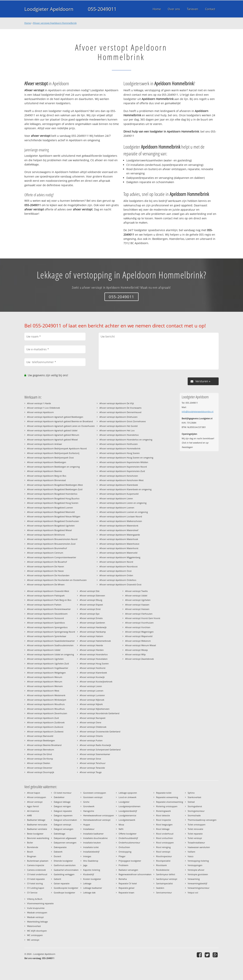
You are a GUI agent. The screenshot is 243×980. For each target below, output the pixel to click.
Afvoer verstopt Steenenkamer (95, 754)
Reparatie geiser (127, 888)
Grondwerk (89, 806)
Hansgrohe (89, 811)
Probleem (123, 865)
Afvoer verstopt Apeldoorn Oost (116, 571)
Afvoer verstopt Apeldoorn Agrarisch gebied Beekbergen (55, 417)
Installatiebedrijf (91, 852)
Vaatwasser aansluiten (199, 847)
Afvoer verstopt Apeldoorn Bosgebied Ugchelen (51, 526)
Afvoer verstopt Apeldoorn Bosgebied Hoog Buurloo (53, 498)
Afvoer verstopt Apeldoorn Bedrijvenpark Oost (50, 458)
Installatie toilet (91, 847)
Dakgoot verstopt (62, 825)
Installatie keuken (92, 843)
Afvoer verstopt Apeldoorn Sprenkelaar (47, 636)
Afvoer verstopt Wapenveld (139, 636)
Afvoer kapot (34, 793)
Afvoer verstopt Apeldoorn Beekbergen (47, 462)
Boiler (30, 843)
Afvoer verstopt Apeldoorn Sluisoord (45, 618)
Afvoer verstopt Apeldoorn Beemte (44, 471)
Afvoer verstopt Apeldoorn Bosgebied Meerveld (51, 512)
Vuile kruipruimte (36, 908)
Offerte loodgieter (127, 834)
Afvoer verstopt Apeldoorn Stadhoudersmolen (50, 645)
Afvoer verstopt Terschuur (93, 763)
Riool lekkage (163, 829)
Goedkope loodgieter (64, 893)
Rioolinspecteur (164, 856)
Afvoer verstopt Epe (90, 614)
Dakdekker (59, 797)
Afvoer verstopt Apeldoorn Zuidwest (45, 732)
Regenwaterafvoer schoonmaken (135, 874)
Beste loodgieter (35, 834)
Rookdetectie (163, 870)
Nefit (121, 829)
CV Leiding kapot (36, 888)
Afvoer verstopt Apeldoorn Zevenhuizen (47, 713)
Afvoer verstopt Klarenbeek (93, 673)
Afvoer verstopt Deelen (39, 763)
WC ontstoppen (35, 935)
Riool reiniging (163, 847)
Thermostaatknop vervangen (202, 820)
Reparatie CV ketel (128, 883)
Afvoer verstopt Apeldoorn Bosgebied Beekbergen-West (55, 485)
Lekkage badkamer (93, 888)
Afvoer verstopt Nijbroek (92, 700)
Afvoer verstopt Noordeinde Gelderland (100, 713)
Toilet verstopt (195, 838)
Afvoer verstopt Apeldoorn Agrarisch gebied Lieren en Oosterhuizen (61, 426)
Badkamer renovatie (37, 825)
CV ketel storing (35, 883)
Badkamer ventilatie (37, 829)
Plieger (122, 856)
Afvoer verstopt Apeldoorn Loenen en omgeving (124, 512)
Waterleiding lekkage (37, 922)
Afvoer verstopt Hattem (91, 636)
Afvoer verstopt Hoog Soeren (94, 664)
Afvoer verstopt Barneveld (40, 736)
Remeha (123, 879)
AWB (29, 815)
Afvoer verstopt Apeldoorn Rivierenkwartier (49, 609)
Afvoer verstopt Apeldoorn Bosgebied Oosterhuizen (53, 521)
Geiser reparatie (62, 883)
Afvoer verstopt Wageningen (139, 632)
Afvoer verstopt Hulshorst (93, 668)
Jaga (85, 865)
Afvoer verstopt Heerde (91, 645)
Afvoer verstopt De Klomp (40, 759)
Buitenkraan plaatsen (38, 861)
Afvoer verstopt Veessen (137, 609)
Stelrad (191, 802)
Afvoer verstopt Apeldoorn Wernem (45, 686)
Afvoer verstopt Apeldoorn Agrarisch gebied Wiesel (52, 440)
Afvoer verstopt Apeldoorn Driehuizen (119, 417)
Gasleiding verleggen (64, 874)
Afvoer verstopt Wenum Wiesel (141, 645)
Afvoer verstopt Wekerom (138, 641)
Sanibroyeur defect (166, 874)
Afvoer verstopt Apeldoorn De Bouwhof (47, 562)
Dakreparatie (60, 847)
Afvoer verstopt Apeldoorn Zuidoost (45, 727)
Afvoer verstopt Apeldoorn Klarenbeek (119, 485)
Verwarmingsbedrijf (197, 883)
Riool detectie (163, 815)
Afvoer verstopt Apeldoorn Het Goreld (119, 426)
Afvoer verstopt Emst (90, 609)
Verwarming (194, 879)
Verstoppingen (195, 865)
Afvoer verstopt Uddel (136, 595)
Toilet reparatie (195, 834)
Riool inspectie (163, 820)
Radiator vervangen (128, 870)
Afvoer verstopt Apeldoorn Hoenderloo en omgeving (126, 440)
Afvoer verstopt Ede (90, 591)
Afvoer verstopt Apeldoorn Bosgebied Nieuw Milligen (54, 516)
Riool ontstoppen (165, 843)
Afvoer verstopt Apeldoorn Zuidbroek (46, 722)
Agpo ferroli (33, 806)
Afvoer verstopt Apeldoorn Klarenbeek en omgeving (125, 489)
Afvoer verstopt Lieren (91, 686)
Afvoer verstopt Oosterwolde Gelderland (100, 732)
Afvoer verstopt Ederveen (92, 595)
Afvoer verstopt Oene (90, 722)
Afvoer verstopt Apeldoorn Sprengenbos (47, 627)
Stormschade (194, 815)
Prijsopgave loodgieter (130, 861)
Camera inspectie (36, 865)
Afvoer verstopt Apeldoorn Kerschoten (119, 476)
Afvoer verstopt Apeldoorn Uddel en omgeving (50, 654)
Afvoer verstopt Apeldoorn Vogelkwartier (48, 668)
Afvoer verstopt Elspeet (91, 605)
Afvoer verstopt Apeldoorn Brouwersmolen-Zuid (51, 544)
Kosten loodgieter (92, 879)
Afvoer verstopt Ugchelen (138, 600)
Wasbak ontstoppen (37, 912)
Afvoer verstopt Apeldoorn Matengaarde (120, 535)
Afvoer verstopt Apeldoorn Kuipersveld (119, 494)
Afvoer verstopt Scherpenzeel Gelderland (100, 750)
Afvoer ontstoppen (37, 797)
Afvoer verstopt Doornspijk (41, 772)
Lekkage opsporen (128, 793)
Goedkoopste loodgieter (66, 888)
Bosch (30, 852)
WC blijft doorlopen (37, 931)
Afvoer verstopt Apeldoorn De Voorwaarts (120, 408)
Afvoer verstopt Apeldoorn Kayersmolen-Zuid (122, 471)
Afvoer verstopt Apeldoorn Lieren (116, 498)
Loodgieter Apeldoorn (49, 9)
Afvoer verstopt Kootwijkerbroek (96, 682)
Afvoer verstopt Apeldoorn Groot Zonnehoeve (123, 421)
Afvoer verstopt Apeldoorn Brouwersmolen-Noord (52, 539)
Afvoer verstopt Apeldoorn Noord (116, 562)
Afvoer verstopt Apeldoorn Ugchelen (45, 659)
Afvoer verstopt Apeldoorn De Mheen (46, 584)
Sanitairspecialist (164, 883)
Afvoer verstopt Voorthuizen (139, 623)
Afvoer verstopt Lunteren (92, 695)
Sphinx (191, 793)
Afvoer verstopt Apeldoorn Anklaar (44, 444)
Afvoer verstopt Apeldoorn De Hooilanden (48, 575)
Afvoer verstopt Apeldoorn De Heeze (45, 571)
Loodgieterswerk (127, 820)
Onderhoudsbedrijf (128, 838)
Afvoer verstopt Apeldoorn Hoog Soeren (120, 453)
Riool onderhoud (165, 834)
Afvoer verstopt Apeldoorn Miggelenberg (120, 557)
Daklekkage (59, 834)
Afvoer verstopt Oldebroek (93, 727)
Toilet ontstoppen (197, 825)
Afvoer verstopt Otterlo (91, 736)
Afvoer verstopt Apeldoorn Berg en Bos (47, 476)
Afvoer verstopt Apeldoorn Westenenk (46, 695)
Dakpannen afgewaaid (65, 838)
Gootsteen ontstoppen (95, 793)
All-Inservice (33, 811)
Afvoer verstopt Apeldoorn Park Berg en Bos (49, 600)
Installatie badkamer (93, 834)
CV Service (32, 893)
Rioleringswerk (163, 811)
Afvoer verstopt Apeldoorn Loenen (117, 508)
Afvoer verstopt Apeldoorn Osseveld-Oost (120, 584)
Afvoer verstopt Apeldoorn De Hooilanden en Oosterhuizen (57, 580)
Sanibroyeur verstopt (167, 879)
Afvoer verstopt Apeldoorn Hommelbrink (55, 23)
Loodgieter (124, 802)
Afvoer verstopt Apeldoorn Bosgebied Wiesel (49, 530)
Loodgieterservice (127, 815)
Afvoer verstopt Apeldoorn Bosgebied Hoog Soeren (53, 503)
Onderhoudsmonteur (129, 843)
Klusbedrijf (89, 874)
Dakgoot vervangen (64, 829)
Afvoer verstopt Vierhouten (139, 614)
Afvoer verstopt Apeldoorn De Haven (46, 566)
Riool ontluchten (165, 838)
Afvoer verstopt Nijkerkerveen (95, 709)
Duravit (57, 856)
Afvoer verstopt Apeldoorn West (43, 691)
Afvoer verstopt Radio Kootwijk (95, 745)
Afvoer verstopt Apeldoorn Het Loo (117, 430)
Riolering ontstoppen (167, 806)
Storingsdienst (195, 806)
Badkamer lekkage (36, 820)
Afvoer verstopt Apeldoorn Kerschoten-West (122, 480)
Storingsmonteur (196, 811)
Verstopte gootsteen (198, 874)
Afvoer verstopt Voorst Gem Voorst (143, 618)
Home (28, 23)
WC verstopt (33, 940)
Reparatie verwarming (167, 797)
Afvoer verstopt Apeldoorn (40, 412)
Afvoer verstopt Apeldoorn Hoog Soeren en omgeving (126, 458)
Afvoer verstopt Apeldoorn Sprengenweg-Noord (51, 632)
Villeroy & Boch (35, 899)
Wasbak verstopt (35, 917)
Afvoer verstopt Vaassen (137, 605)
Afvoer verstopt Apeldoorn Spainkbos (46, 623)
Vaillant (191, 852)
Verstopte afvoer (196, 870)
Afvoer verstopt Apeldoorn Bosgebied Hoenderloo (52, 494)
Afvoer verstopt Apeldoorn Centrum (45, 553)
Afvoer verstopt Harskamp (93, 632)
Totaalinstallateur (196, 843)
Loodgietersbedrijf (128, 811)
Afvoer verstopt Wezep (136, 650)
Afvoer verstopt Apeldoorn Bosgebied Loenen (50, 508)
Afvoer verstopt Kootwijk (92, 677)
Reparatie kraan (126, 893)
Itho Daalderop (91, 861)
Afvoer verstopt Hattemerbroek (95, 641)
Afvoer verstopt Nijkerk (91, 704)
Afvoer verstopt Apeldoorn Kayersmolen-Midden (124, 462)
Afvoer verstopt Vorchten (138, 627)
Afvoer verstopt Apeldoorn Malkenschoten (121, 521)
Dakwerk (58, 852)
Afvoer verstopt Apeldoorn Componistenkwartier (52, 557)
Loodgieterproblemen (130, 806)
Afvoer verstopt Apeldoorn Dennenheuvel (120, 412)
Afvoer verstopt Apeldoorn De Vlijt (117, 403)
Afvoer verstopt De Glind (39, 754)
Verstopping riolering (198, 861)
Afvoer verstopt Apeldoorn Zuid (43, 718)
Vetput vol (193, 893)
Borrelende (33, 847)
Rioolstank (161, 865)
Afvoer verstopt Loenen (92, 691)
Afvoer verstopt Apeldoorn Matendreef (119, 530)
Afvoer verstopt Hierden (92, 650)
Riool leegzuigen (164, 825)
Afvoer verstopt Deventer (40, 768)
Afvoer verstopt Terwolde (92, 768)
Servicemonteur (164, 893)
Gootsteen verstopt (93, 797)
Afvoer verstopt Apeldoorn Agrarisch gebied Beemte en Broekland (60, 421)
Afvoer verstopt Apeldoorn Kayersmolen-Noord (123, 467)
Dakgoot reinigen (62, 806)
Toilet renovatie (195, 829)
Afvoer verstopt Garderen (92, 623)
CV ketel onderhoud (37, 874)
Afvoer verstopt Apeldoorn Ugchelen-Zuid (48, 664)
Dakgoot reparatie (63, 811)
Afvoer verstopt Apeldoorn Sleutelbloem (47, 614)
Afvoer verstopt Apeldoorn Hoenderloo (119, 435)
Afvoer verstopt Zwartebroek (139, 659)
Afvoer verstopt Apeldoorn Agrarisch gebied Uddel (52, 430)
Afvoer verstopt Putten (91, 740)
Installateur (89, 829)
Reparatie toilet (164, 793)
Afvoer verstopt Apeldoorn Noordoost (119, 566)
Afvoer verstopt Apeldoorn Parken (44, 605)
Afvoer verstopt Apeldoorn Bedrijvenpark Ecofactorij (53, 453)
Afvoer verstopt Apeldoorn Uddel (44, 650)
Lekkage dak (89, 893)
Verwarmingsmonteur (199, 888)
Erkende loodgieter (63, 861)
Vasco (191, 856)
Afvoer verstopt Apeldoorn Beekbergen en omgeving (53, 467)
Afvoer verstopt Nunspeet (93, 718)
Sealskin (160, 888)
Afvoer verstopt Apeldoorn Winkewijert (47, 700)
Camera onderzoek (36, 870)
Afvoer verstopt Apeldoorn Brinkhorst (46, 535)
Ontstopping (125, 852)
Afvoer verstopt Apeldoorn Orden (116, 575)
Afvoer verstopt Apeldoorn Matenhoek (119, 539)
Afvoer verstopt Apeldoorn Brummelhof (47, 548)
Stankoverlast (194, 797)
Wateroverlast (34, 926)
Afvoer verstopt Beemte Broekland (44, 745)
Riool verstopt (163, 852)
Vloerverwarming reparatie (40, 903)
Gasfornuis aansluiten (65, 865)
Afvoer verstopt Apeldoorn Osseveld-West (48, 591)
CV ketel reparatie (36, 879)
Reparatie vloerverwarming (170, 802)
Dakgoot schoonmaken (65, 820)
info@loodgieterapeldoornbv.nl (198, 411)
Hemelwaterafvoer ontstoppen (99, 815)
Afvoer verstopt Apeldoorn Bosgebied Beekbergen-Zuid (55, 489)
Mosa (121, 825)
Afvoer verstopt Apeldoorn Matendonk (119, 526)
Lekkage (87, 883)
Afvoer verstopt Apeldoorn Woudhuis (46, 704)
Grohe (86, 802)
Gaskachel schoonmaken (66, 870)
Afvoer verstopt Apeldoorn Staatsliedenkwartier (51, 641)
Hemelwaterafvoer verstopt (97, 820)
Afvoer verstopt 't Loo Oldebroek (44, 408)
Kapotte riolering (92, 870)
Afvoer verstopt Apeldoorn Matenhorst (119, 548)
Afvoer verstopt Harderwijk (93, 627)
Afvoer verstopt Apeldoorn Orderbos (118, 580)
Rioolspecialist (163, 861)
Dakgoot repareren (63, 815)
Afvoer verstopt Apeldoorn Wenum (45, 677)
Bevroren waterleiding (38, 838)
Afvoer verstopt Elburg (91, 600)
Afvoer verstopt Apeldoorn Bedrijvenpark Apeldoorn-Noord (57, 448)
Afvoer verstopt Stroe (90, 759)
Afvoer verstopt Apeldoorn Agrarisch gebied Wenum (53, 435)
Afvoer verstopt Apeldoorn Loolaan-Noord (121, 516)
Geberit (57, 879)
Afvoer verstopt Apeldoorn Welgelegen (46, 673)
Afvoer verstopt (35, 802)
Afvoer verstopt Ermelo (91, 618)
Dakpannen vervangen (65, 843)
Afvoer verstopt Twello (136, 591)
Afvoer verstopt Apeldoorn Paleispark (46, 595)
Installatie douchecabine (95, 838)
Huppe (87, 825)
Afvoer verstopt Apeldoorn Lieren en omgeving (123, 503)
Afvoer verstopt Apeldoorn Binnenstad (46, 480)
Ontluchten (124, 847)
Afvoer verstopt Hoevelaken (94, 659)
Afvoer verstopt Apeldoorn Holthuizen (119, 444)
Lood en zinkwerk (127, 797)
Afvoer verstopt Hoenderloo (94, 654)
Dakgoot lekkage (62, 802)
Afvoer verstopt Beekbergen (41, 740)
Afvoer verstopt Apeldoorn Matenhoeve (119, 544)
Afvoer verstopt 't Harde (39, 403)
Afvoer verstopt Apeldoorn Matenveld (118, 553)
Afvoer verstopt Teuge (91, 772)
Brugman (32, 856)
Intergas (87, 856)
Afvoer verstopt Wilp (135, 654)
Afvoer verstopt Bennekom (41, 750)
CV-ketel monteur (63, 793)
